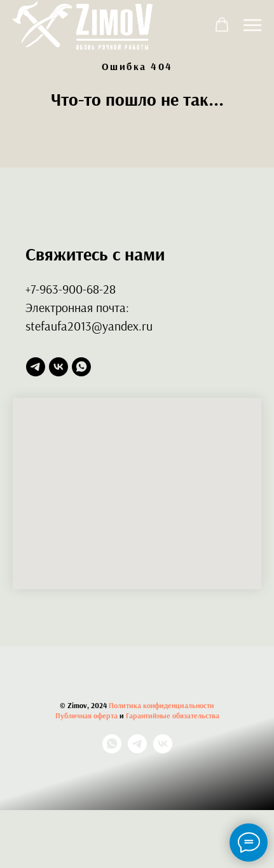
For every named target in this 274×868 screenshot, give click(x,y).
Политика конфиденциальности (161, 705)
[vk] (58, 367)
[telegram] (36, 367)
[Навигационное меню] (252, 25)
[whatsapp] (81, 367)
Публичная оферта (86, 715)
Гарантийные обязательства (173, 715)
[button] (222, 25)
